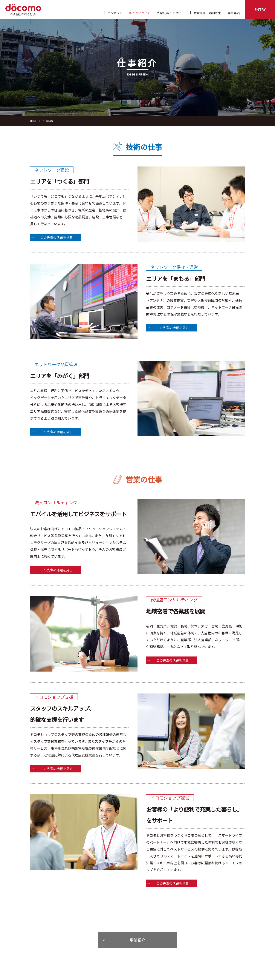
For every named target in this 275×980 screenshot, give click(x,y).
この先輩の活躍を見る (57, 237)
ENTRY (260, 10)
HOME (34, 121)
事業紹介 (137, 940)
